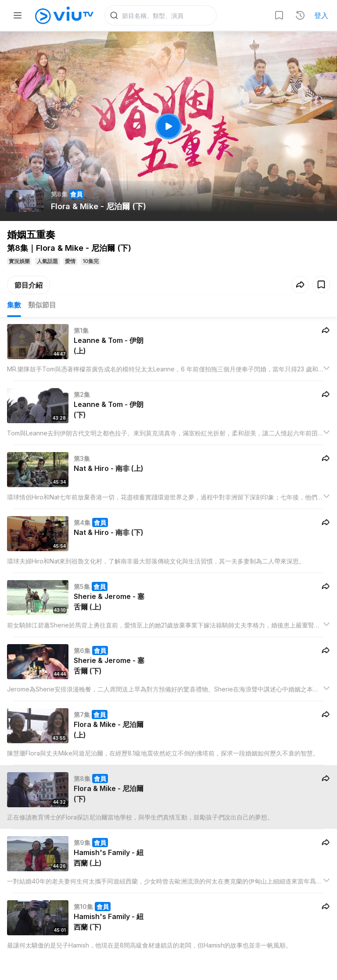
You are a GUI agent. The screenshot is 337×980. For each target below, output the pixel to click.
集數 (14, 305)
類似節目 (42, 305)
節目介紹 (29, 285)
